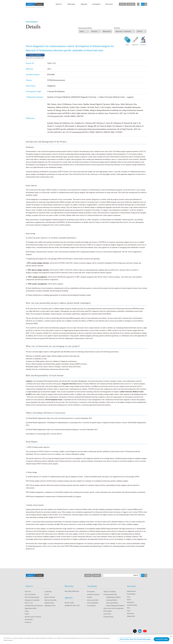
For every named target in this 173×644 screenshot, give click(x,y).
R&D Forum (130, 613)
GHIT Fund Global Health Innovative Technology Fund (35, 5)
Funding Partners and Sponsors (34, 606)
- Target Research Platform (113, 597)
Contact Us (28, 622)
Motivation (71, 4)
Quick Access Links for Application (114, 608)
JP (146, 4)
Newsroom (109, 4)
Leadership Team (49, 603)
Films (129, 608)
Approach (84, 4)
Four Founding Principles (32, 597)
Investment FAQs (108, 617)
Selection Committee (50, 600)
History (27, 611)
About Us (59, 4)
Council (47, 594)
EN (143, 4)
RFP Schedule (108, 611)
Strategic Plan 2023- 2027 (72, 605)
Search (136, 575)
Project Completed (35, 55)
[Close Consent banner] (171, 636)
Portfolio (90, 597)
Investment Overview (93, 594)
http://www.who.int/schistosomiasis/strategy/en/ (63, 429)
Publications (131, 602)
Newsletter (131, 4)
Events (129, 600)
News (129, 597)
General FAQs (29, 619)
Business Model (69, 603)
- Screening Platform (111, 600)
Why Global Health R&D (72, 591)
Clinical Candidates (93, 603)
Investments (96, 4)
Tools (129, 611)
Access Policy (107, 614)
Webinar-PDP (131, 616)
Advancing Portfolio (93, 600)
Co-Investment (91, 606)
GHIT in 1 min (29, 603)
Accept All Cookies (162, 639)
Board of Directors (50, 597)
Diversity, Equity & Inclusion (33, 617)
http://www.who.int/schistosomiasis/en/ (60, 418)
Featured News (131, 591)
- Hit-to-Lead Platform (112, 603)
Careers (27, 614)
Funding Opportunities (110, 594)
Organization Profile (31, 608)
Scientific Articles (132, 605)
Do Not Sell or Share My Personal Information (135, 639)
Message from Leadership (32, 600)
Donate (122, 4)
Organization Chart (50, 606)
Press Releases (131, 594)
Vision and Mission (30, 594)
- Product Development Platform (115, 606)
